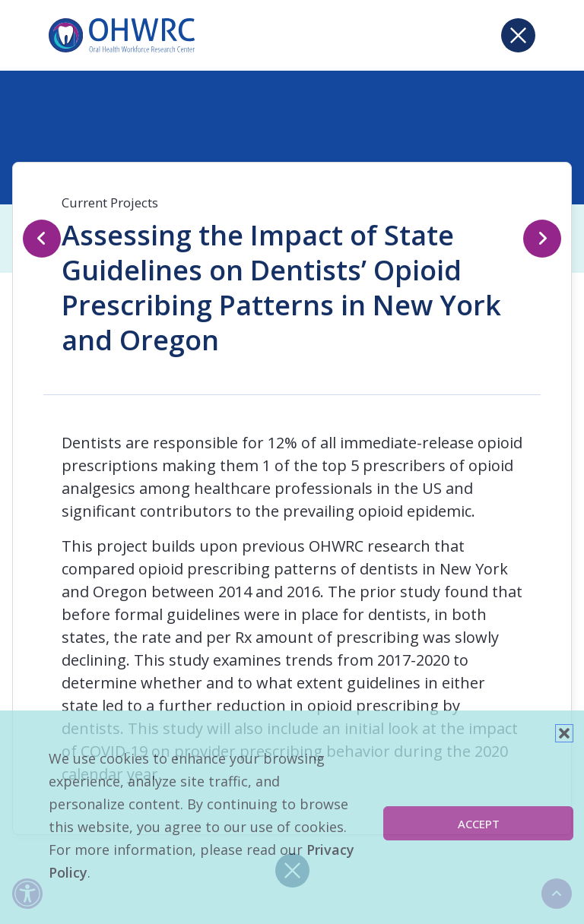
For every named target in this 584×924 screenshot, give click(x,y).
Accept (479, 824)
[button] (564, 733)
